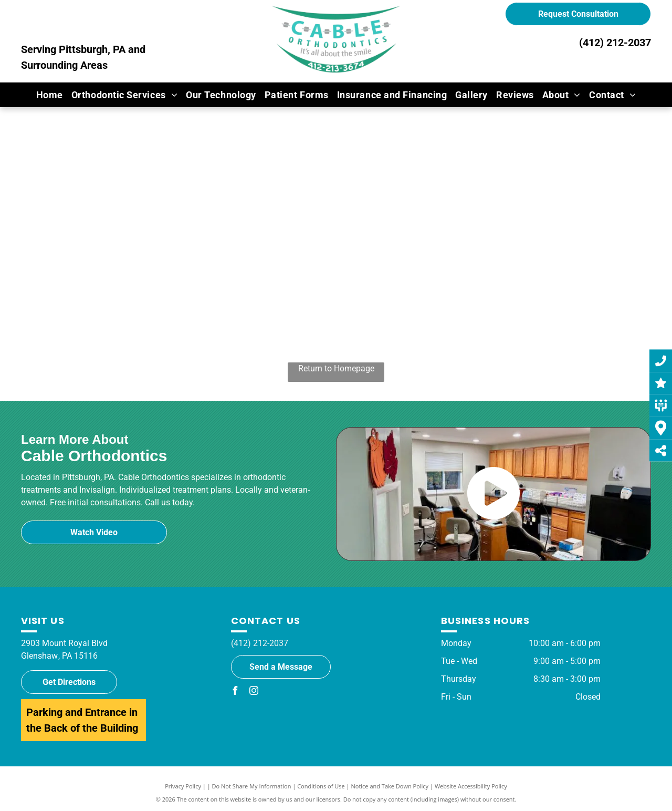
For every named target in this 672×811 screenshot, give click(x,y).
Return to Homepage (336, 368)
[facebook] (235, 692)
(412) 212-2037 (615, 43)
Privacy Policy (183, 786)
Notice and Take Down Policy (390, 786)
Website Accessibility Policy (471, 786)
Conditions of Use (321, 786)
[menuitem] (50, 95)
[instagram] (254, 692)
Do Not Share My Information (252, 786)
